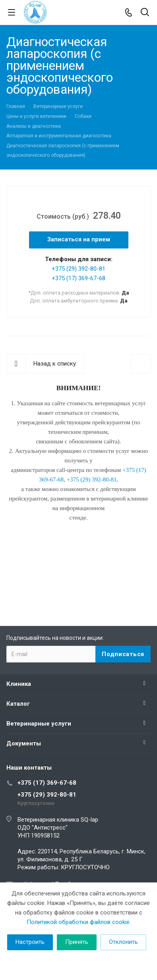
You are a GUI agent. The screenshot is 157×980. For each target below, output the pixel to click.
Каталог (18, 704)
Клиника (19, 684)
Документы (24, 743)
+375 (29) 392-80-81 (78, 269)
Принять (77, 942)
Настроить (30, 942)
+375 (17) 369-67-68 (78, 278)
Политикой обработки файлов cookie (78, 922)
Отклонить (123, 942)
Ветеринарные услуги (39, 724)
